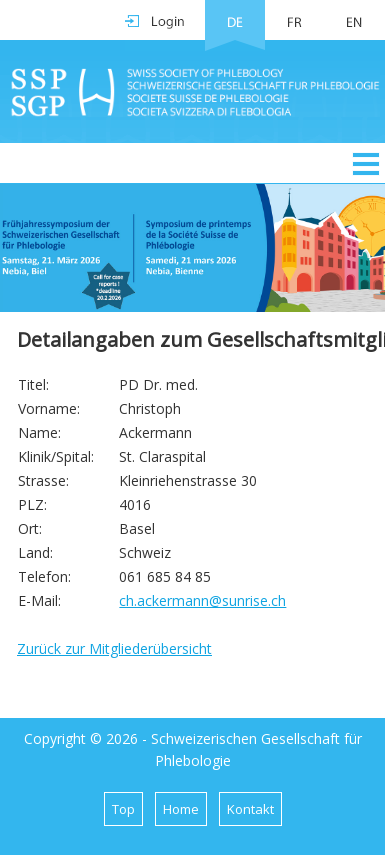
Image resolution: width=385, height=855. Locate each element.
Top (123, 809)
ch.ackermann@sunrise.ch (202, 600)
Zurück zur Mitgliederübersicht (114, 648)
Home (181, 809)
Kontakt (250, 809)
